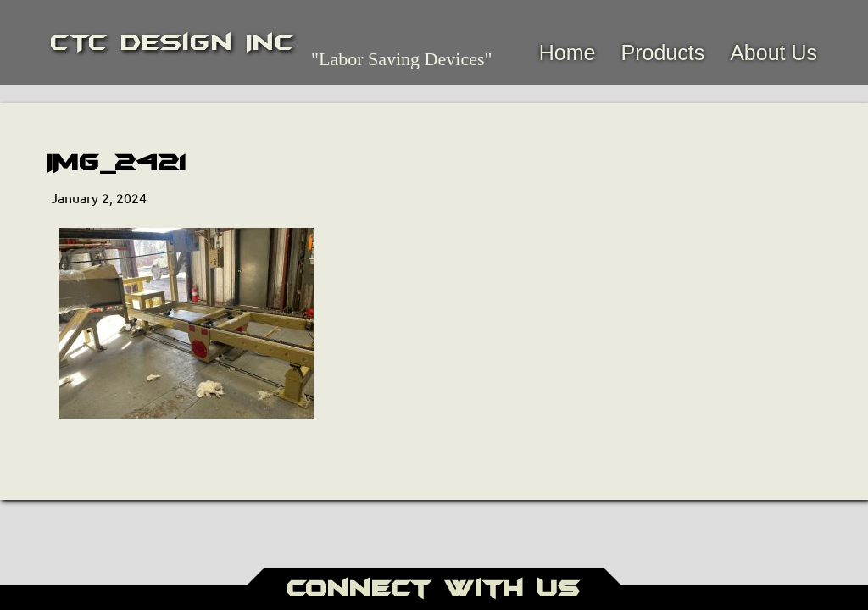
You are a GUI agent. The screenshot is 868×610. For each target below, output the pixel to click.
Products (662, 53)
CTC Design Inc (172, 42)
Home (568, 53)
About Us (773, 53)
